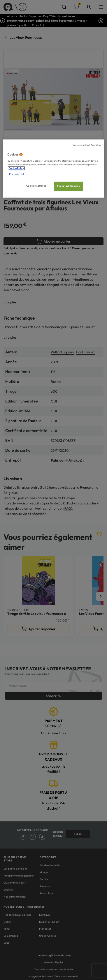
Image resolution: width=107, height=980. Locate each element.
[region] (53, 168)
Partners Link (17, 174)
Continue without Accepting (87, 145)
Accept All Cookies (68, 186)
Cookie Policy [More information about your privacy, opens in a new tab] (16, 168)
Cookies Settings (36, 186)
